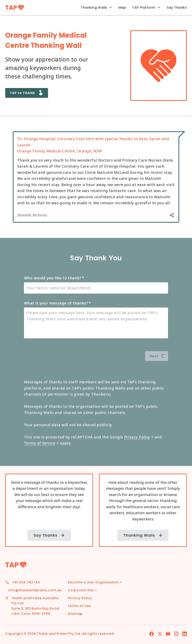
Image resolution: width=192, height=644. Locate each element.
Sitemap (75, 614)
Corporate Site (82, 590)
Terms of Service (41, 443)
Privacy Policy (139, 437)
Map (122, 7)
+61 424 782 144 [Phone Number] (26, 582)
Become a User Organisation (95, 582)
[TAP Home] (15, 8)
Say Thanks (177, 7)
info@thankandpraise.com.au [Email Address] (35, 590)
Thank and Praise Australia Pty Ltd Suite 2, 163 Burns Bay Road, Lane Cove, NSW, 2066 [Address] (36, 606)
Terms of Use (79, 606)
